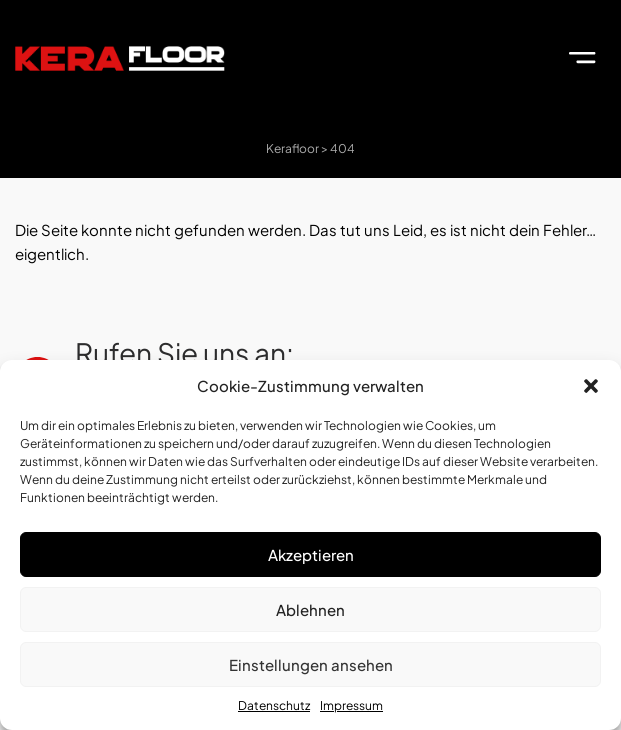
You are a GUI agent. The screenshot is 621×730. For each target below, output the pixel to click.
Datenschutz (274, 705)
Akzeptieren (311, 554)
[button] (591, 386)
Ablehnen (310, 609)
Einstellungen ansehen (311, 664)
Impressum (351, 705)
